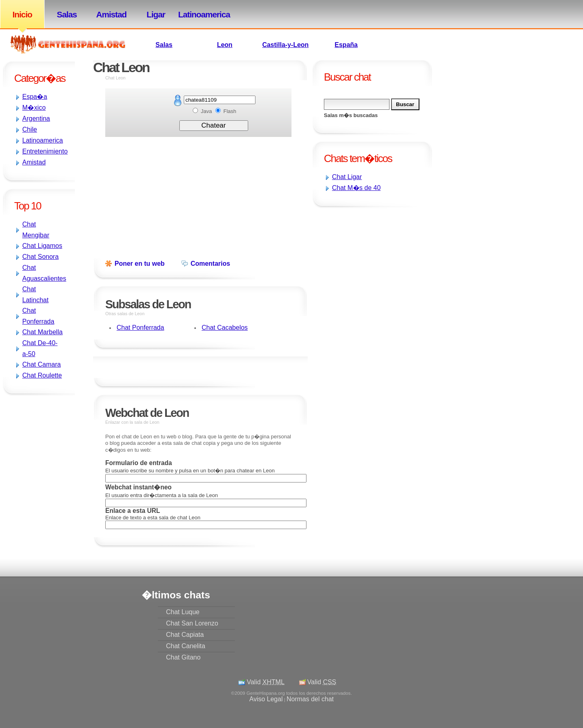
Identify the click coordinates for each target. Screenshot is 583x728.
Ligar (156, 14)
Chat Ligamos (42, 246)
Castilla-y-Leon (286, 45)
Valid (265, 682)
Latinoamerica (200, 14)
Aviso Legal (266, 699)
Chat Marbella (43, 332)
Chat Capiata (185, 635)
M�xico (34, 108)
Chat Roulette (42, 375)
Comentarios (211, 264)
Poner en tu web (140, 264)
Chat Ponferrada (140, 328)
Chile (30, 129)
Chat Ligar (347, 177)
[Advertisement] (336, 263)
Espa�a (35, 97)
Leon (225, 45)
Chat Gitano (183, 657)
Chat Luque (183, 612)
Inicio (22, 14)
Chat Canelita (186, 646)
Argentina (36, 118)
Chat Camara (41, 364)
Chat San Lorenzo (192, 623)
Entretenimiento (45, 151)
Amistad (111, 14)
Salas (67, 14)
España (346, 45)
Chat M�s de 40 (356, 188)
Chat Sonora (40, 257)
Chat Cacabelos (225, 328)
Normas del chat (310, 699)
